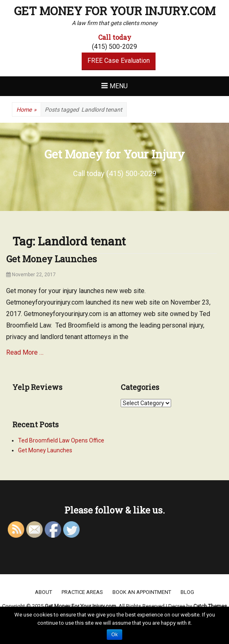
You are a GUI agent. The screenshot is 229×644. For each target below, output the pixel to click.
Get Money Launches (52, 259)
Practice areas (82, 592)
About (44, 592)
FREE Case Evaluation (119, 61)
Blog (187, 592)
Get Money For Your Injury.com (115, 11)
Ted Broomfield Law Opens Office (61, 440)
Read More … (25, 352)
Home (26, 110)
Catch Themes (210, 606)
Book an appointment (142, 592)
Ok (114, 635)
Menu (119, 86)
